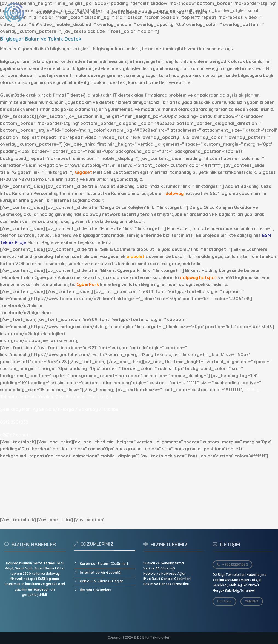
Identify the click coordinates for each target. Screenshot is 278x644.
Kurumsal (49, 12)
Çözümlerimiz (84, 12)
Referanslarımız (164, 12)
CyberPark (88, 284)
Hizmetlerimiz (124, 12)
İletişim (198, 12)
